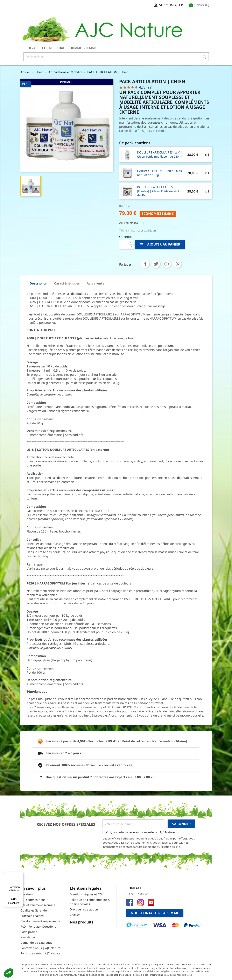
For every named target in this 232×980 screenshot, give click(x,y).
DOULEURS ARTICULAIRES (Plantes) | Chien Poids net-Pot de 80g (158, 191)
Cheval (31, 48)
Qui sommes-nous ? (34, 900)
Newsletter (28, 937)
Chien (47, 48)
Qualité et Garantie (34, 910)
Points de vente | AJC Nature (40, 953)
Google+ (167, 264)
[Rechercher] (116, 57)
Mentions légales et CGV (87, 894)
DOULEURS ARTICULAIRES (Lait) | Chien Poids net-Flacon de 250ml (160, 154)
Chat (61, 48)
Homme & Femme (83, 48)
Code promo (29, 932)
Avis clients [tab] (95, 283)
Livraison (27, 894)
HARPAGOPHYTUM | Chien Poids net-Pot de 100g (159, 173)
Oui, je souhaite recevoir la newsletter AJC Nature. (141, 832)
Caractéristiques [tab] (67, 283)
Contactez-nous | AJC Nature (40, 948)
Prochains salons (32, 916)
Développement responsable (40, 921)
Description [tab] (38, 283)
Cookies (75, 915)
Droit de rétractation (84, 909)
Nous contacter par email (155, 913)
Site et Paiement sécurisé (38, 905)
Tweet (156, 264)
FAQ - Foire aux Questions (38, 926)
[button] (9, 973)
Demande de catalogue (36, 943)
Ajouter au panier (160, 244)
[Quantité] (124, 244)
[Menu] (21, 874)
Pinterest (177, 264)
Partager (145, 264)
